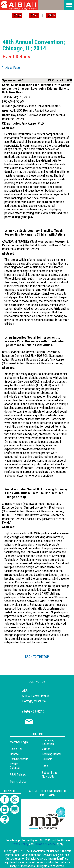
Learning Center (52, 754)
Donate (14, 754)
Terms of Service (45, 844)
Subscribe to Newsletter (50, 775)
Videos (46, 749)
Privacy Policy (20, 844)
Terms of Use (18, 782)
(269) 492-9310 (33, 711)
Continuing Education (48, 742)
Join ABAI (16, 749)
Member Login (19, 742)
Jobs (45, 766)
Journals (47, 759)
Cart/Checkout (19, 759)
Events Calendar (15, 766)
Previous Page (11, 68)
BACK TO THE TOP (37, 657)
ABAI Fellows (18, 775)
